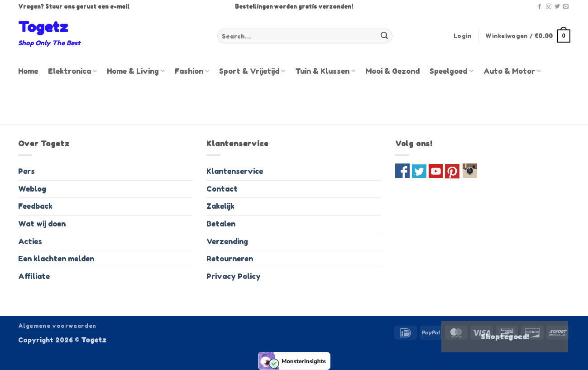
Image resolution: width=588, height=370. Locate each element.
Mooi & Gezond (392, 71)
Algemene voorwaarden (57, 326)
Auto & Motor (512, 71)
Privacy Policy (234, 276)
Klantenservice (235, 171)
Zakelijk (220, 206)
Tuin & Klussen (325, 71)
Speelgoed (451, 71)
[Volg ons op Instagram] (549, 7)
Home (28, 71)
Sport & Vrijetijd (252, 71)
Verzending (227, 241)
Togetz (43, 27)
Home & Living (136, 71)
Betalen (221, 224)
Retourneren (230, 259)
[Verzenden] (384, 36)
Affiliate (34, 276)
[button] (463, 36)
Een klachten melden (56, 259)
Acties (30, 241)
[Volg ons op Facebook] (540, 7)
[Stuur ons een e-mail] (566, 7)
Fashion (192, 71)
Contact (222, 189)
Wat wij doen (42, 224)
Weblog (32, 189)
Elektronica (72, 71)
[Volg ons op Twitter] (557, 7)
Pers (26, 171)
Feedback (35, 206)
